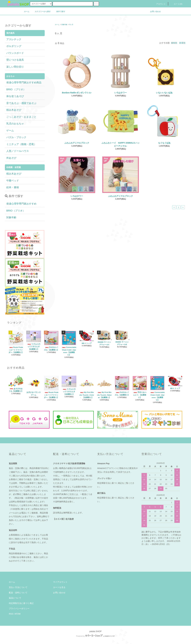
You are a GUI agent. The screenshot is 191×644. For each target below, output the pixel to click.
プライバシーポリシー (19, 609)
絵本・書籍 (13, 187)
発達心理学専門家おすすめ (21, 204)
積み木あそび (14, 110)
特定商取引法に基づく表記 (21, 603)
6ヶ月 (71, 25)
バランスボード (15, 53)
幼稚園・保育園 (14, 167)
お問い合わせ (154, 11)
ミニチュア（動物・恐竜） (21, 144)
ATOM (18, 614)
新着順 (182, 43)
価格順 (174, 43)
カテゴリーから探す (41, 11)
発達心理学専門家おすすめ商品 (24, 83)
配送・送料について (18, 593)
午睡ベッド (13, 181)
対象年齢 (64, 25)
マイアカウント (60, 582)
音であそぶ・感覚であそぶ (21, 103)
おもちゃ (10, 76)
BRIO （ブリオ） (16, 89)
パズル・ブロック (16, 137)
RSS (11, 614)
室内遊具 (10, 33)
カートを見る (59, 587)
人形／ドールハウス (18, 151)
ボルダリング (14, 46)
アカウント (159, 4)
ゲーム (10, 131)
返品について (15, 598)
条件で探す (59, 11)
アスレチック (14, 39)
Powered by (95, 636)
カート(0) (176, 4)
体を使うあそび (15, 96)
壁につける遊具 (15, 60)
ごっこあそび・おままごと (21, 117)
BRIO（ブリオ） (16, 211)
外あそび (11, 158)
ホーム (27, 11)
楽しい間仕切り (15, 67)
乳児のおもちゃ (15, 124)
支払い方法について (18, 587)
